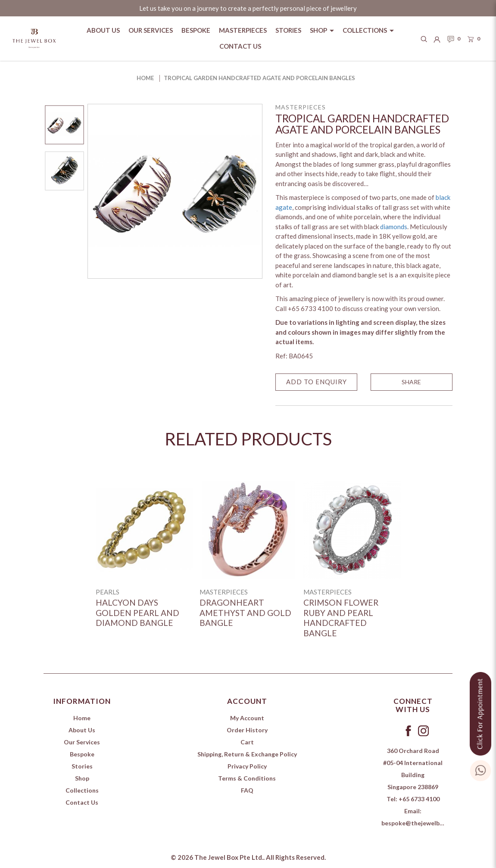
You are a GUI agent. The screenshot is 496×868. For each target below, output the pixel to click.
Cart (247, 742)
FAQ (247, 790)
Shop (82, 778)
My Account (247, 718)
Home (145, 78)
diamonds (394, 227)
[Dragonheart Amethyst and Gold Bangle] (248, 530)
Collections (82, 790)
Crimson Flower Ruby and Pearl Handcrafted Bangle (341, 618)
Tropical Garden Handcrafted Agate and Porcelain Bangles (259, 78)
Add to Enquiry (317, 382)
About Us (82, 730)
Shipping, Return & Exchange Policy (247, 754)
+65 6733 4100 (419, 799)
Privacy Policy (247, 766)
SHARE (411, 382)
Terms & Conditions (247, 778)
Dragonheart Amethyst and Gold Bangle (245, 613)
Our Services (82, 742)
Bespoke (82, 754)
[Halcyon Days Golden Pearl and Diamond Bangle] (144, 530)
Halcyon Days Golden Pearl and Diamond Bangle (137, 613)
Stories (82, 766)
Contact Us (82, 802)
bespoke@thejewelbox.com (421, 823)
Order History (247, 730)
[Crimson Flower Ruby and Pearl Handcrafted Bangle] (352, 530)
